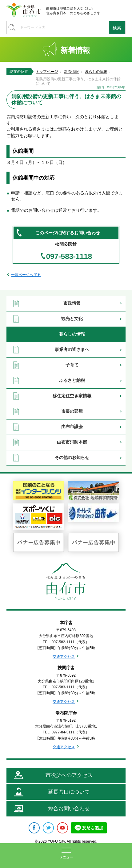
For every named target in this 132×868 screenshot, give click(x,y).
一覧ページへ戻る (26, 275)
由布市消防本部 (72, 442)
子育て (72, 365)
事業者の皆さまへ (72, 349)
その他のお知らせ (72, 457)
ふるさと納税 (72, 380)
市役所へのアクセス (69, 775)
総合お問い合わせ (69, 809)
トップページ (47, 72)
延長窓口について (69, 792)
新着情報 (71, 72)
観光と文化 (72, 319)
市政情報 (72, 303)
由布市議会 (72, 427)
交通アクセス (64, 657)
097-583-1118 (69, 257)
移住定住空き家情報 (72, 396)
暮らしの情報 (96, 72)
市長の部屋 (72, 411)
